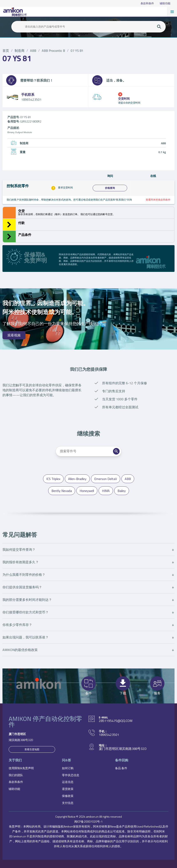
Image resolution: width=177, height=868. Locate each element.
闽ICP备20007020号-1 (88, 821)
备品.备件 (121, 768)
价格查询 (110, 188)
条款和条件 (147, 3)
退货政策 (68, 789)
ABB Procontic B (53, 51)
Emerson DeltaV (106, 479)
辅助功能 (165, 3)
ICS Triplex (53, 479)
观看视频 (14, 335)
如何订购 (68, 768)
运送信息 (68, 782)
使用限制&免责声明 (21, 768)
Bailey (122, 491)
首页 (6, 51)
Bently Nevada (62, 491)
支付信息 (68, 803)
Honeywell (87, 491)
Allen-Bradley (77, 479)
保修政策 (68, 796)
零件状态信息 (71, 775)
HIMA (106, 491)
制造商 (20, 51)
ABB (33, 51)
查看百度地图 (32, 749)
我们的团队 (16, 775)
